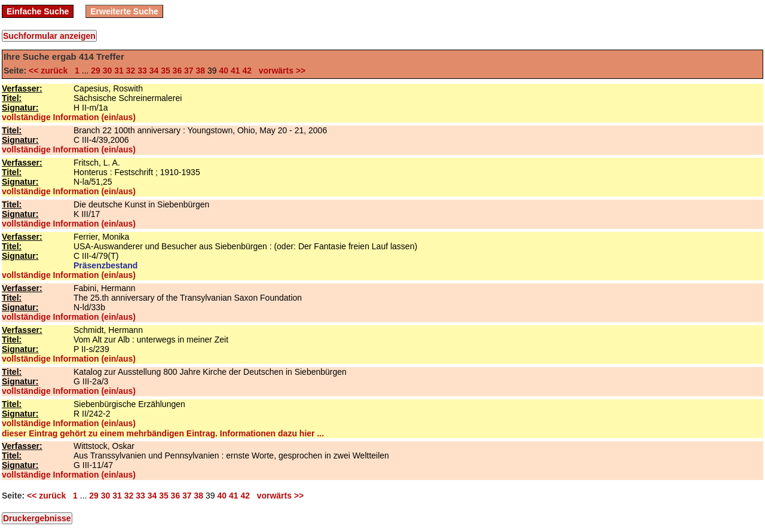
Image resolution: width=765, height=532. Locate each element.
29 (96, 71)
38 (201, 71)
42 (247, 71)
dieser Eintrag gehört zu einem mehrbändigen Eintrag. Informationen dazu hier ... (163, 433)
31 (119, 71)
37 (189, 71)
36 (178, 71)
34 (154, 71)
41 (235, 71)
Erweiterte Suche (124, 11)
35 (166, 71)
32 (131, 71)
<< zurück (51, 71)
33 (142, 71)
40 (224, 71)
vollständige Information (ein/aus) (69, 117)
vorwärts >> (280, 71)
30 (108, 71)
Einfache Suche (38, 11)
